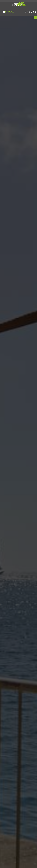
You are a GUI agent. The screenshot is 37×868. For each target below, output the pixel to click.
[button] (4, 12)
